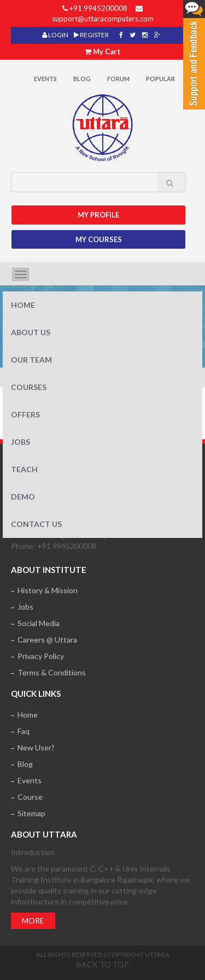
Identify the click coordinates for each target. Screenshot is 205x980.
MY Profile (98, 215)
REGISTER (91, 35)
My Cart (107, 51)
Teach (24, 469)
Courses (29, 387)
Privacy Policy (41, 656)
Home (23, 305)
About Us (31, 332)
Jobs (20, 442)
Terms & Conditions (52, 672)
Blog (82, 79)
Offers (25, 414)
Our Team (31, 360)
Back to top (103, 964)
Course (30, 797)
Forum (118, 79)
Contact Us (36, 524)
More (33, 921)
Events (45, 79)
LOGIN (55, 35)
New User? (36, 747)
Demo (23, 497)
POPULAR (160, 79)
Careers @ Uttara (47, 640)
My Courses (99, 239)
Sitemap (31, 813)
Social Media (39, 623)
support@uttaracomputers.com (103, 19)
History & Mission (48, 590)
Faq (24, 731)
